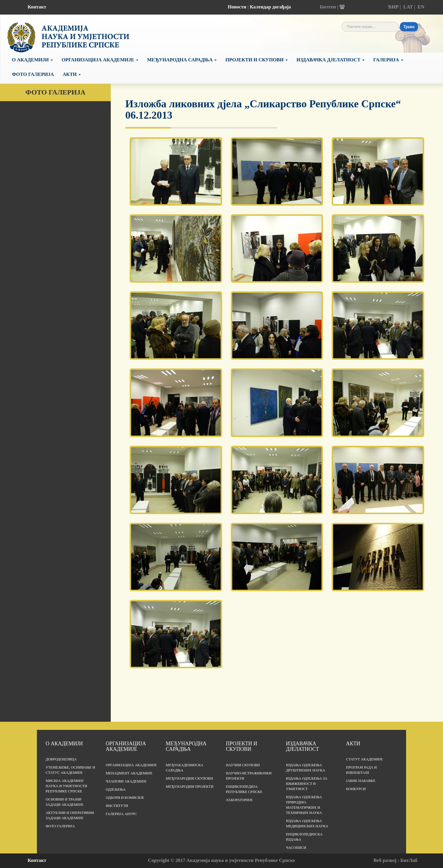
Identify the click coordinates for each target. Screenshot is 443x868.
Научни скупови (243, 765)
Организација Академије (100, 60)
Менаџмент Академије (129, 773)
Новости (237, 7)
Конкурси (356, 789)
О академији (32, 60)
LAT (408, 7)
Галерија (388, 60)
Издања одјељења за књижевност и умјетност (307, 784)
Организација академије (126, 746)
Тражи (409, 27)
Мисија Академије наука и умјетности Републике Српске (66, 786)
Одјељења (116, 789)
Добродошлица (61, 759)
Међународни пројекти (190, 787)
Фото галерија (33, 74)
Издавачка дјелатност (331, 60)
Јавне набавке (361, 781)
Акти (72, 74)
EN (421, 7)
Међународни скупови (189, 778)
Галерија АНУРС (121, 814)
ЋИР (393, 7)
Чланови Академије (126, 781)
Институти (117, 806)
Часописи (296, 848)
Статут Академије (364, 759)
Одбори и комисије (125, 798)
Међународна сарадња (182, 60)
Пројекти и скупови (257, 60)
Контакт (37, 7)
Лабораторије (239, 800)
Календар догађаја (270, 7)
